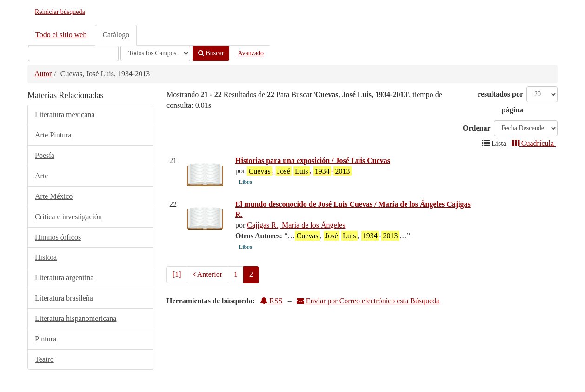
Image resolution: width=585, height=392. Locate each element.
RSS (271, 301)
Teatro (44, 359)
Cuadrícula (534, 143)
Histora (46, 257)
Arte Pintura (53, 135)
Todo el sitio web (61, 35)
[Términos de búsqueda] (73, 53)
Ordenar (477, 128)
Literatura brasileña (64, 298)
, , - (299, 171)
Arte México (54, 196)
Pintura (46, 339)
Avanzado (251, 53)
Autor (43, 74)
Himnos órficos (58, 237)
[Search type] (155, 53)
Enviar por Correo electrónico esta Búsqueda (368, 301)
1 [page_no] (236, 274)
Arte (41, 176)
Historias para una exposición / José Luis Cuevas (313, 160)
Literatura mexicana (65, 114)
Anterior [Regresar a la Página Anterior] (208, 274)
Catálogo (116, 35)
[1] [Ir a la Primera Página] (177, 274)
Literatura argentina (64, 278)
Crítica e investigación (68, 217)
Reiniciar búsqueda (60, 12)
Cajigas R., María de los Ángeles (296, 225)
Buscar (211, 53)
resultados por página (500, 102)
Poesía (45, 155)
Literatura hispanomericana (76, 318)
